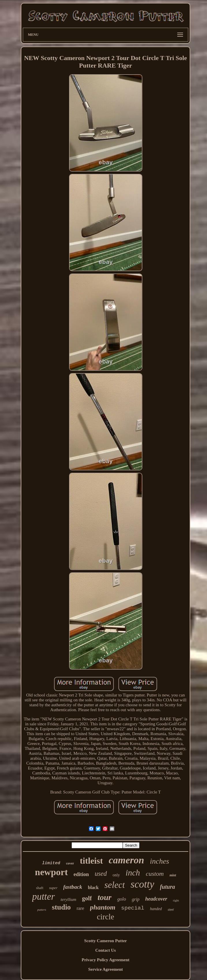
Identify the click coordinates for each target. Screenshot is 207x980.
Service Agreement (105, 969)
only (116, 875)
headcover (156, 899)
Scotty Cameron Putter (105, 941)
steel (171, 910)
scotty (142, 884)
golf (87, 898)
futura (167, 887)
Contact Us (106, 950)
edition (81, 874)
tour (105, 897)
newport (51, 872)
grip (136, 899)
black (93, 887)
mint (173, 875)
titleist (91, 861)
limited (51, 863)
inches (159, 861)
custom (155, 874)
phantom (103, 907)
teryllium (68, 899)
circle (106, 917)
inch (133, 873)
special (133, 908)
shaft (40, 888)
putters (42, 910)
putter (43, 897)
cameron (126, 860)
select (115, 885)
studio (61, 907)
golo (122, 899)
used (101, 874)
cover (70, 863)
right (176, 900)
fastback (73, 887)
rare (80, 908)
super (53, 888)
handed (156, 909)
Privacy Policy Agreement (106, 960)
